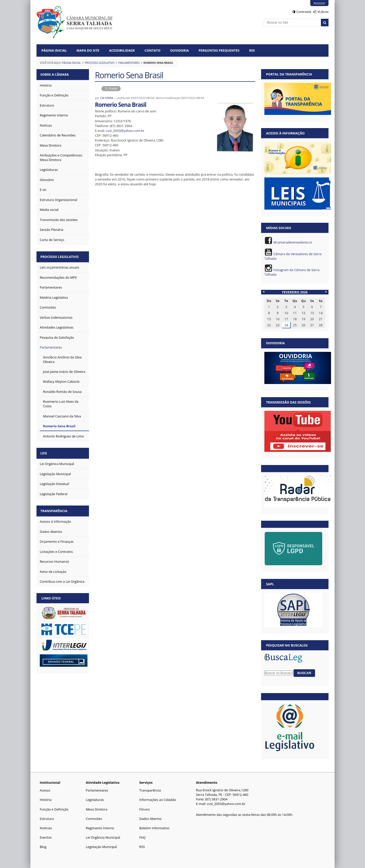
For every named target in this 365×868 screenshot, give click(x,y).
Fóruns (144, 809)
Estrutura (47, 819)
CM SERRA (107, 98)
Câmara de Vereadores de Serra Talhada (293, 256)
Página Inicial (54, 50)
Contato (152, 50)
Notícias (46, 828)
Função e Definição (54, 809)
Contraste (304, 12)
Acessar (319, 3)
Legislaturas (95, 800)
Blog (43, 847)
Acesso (45, 790)
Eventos (46, 837)
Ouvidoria (179, 50)
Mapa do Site (88, 50)
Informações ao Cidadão (158, 800)
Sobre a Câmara (56, 74)
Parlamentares (129, 63)
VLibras (323, 12)
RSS (252, 50)
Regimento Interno (100, 828)
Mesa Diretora (97, 809)
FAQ (142, 837)
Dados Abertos (150, 819)
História (46, 800)
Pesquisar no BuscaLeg (287, 645)
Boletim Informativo (154, 828)
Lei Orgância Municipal (103, 837)
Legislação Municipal (102, 847)
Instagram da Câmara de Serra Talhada (292, 272)
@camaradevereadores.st (293, 242)
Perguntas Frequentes (219, 50)
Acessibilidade (122, 50)
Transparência (55, 508)
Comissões (94, 819)
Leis (45, 451)
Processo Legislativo (100, 63)
